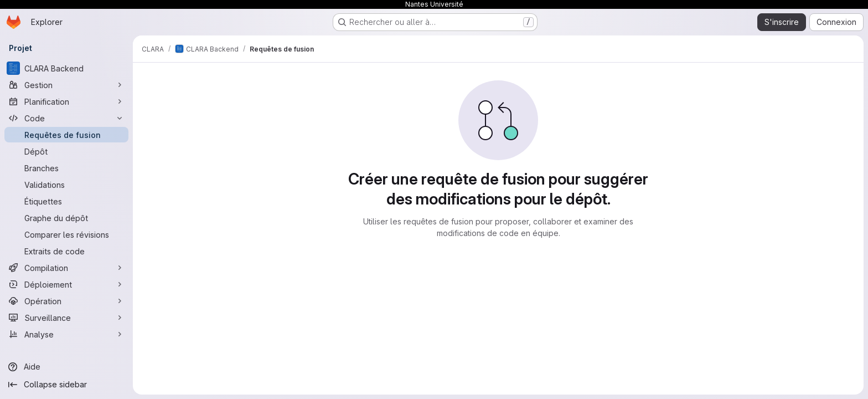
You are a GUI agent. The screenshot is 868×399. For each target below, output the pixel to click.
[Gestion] (66, 85)
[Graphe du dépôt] (66, 218)
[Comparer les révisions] (66, 234)
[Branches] (66, 168)
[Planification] (66, 101)
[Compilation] (66, 268)
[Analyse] (66, 334)
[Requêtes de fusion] (66, 135)
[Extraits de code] (66, 251)
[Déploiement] (66, 284)
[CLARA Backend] (66, 68)
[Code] (66, 118)
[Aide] (66, 367)
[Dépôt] (66, 151)
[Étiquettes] (66, 201)
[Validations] (66, 185)
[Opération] (66, 301)
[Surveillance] (66, 318)
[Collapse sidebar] (66, 385)
